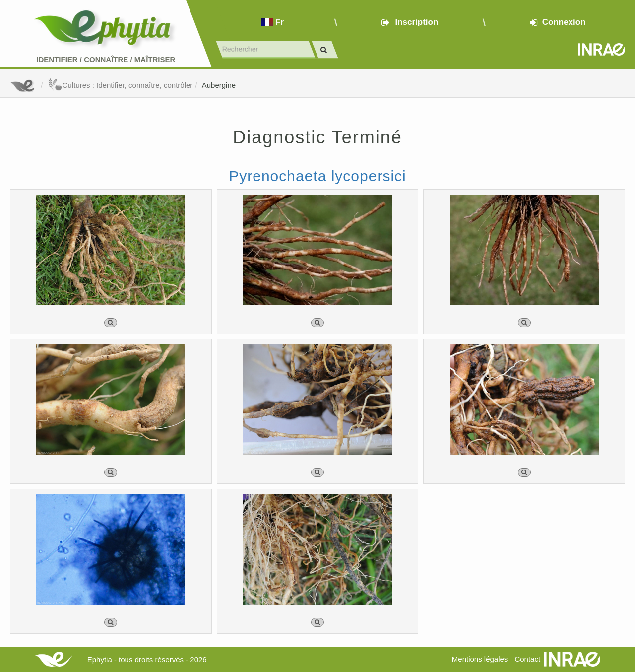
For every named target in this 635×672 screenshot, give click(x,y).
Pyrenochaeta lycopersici (317, 176)
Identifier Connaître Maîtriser (106, 59)
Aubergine (219, 85)
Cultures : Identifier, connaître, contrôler (120, 85)
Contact (527, 659)
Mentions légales (480, 659)
